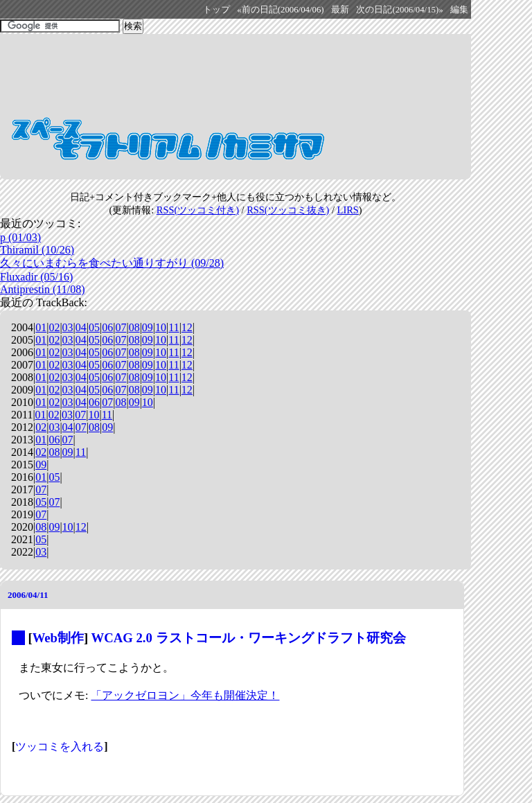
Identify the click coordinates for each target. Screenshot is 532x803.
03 (68, 327)
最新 (340, 10)
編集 (459, 10)
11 (174, 327)
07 (121, 327)
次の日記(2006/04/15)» (399, 10)
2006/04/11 (28, 595)
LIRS (348, 210)
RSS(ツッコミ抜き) (288, 210)
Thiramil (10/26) (37, 250)
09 (148, 327)
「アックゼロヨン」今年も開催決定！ (185, 695)
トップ (216, 10)
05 (94, 327)
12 (187, 327)
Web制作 (58, 638)
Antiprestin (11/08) (43, 289)
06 (107, 327)
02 (54, 327)
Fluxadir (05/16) (36, 277)
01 (41, 327)
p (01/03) (20, 237)
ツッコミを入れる (60, 747)
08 (134, 327)
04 (81, 327)
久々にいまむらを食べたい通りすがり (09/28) (112, 263)
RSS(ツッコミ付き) (198, 210)
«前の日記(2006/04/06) (280, 10)
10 (161, 327)
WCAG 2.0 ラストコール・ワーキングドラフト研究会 (249, 638)
